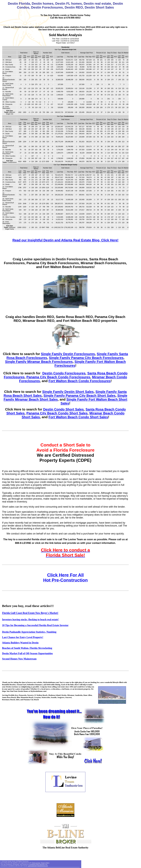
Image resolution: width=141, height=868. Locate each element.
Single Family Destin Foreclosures (68, 354)
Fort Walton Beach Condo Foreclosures (80, 381)
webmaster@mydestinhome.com (38, 866)
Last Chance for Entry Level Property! (23, 637)
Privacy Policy (45, 863)
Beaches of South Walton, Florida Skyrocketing (27, 648)
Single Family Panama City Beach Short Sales (80, 396)
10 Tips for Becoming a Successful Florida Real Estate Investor (35, 625)
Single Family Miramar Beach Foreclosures (39, 362)
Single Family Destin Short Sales (68, 392)
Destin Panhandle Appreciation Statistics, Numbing (29, 632)
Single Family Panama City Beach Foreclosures (86, 358)
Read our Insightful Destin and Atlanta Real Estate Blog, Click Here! (65, 240)
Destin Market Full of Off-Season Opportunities (27, 653)
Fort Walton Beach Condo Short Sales (78, 417)
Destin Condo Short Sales (63, 409)
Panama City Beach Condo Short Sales (57, 413)
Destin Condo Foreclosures (64, 373)
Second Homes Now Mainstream (19, 659)
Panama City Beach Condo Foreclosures (58, 377)
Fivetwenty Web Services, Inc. (38, 864)
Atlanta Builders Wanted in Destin (20, 643)
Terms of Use (36, 863)
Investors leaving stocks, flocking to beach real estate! (30, 620)
